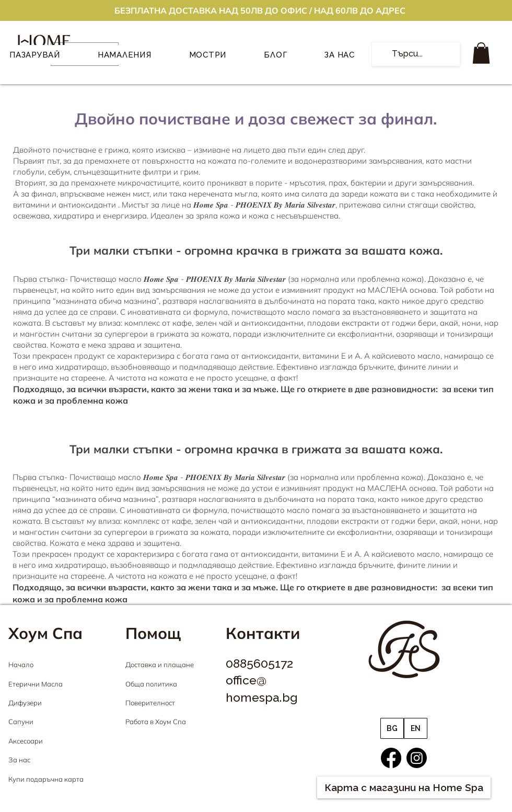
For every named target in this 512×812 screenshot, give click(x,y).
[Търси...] (415, 54)
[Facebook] (391, 758)
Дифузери (25, 703)
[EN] (416, 728)
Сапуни (21, 722)
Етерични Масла (36, 684)
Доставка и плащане (160, 665)
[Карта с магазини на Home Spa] (404, 787)
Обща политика (151, 684)
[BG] (392, 728)
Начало (21, 665)
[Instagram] (417, 758)
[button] (481, 53)
